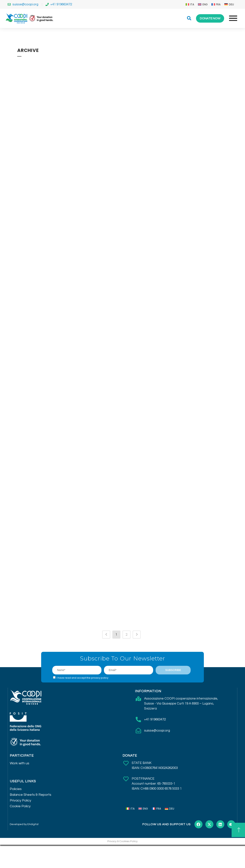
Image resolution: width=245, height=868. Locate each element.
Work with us (20, 763)
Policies (16, 789)
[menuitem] (190, 4)
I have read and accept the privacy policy (82, 678)
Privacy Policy (20, 800)
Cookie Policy (20, 806)
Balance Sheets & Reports (31, 795)
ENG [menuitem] (205, 4)
